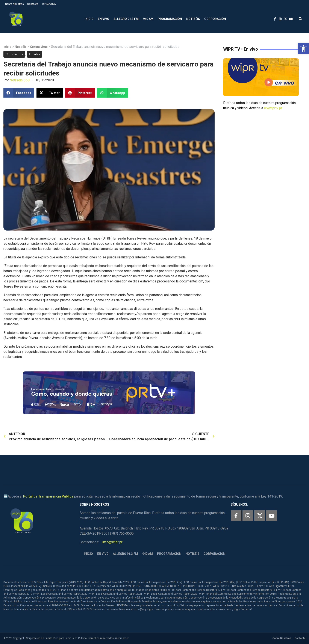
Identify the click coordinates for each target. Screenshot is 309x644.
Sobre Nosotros (14, 4)
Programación (170, 19)
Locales (35, 54)
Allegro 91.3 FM (126, 19)
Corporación (215, 19)
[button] (303, 48)
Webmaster (122, 638)
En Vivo (104, 19)
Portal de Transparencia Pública (48, 496)
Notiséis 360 (20, 80)
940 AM (148, 19)
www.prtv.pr (273, 108)
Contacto (33, 4)
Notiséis (193, 19)
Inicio (89, 19)
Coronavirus (39, 47)
